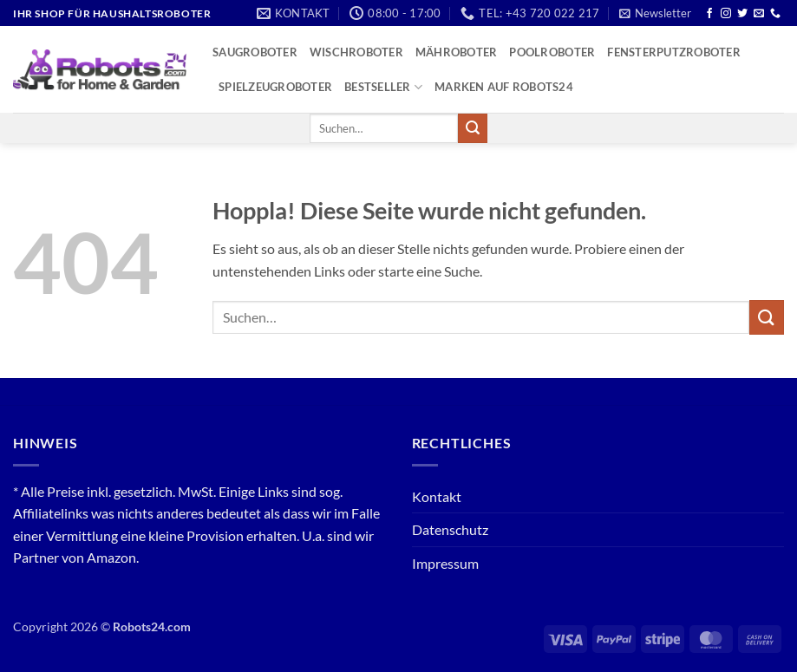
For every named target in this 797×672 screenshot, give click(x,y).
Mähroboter (457, 52)
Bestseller (383, 87)
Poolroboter (552, 52)
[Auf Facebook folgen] (709, 14)
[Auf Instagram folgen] (726, 14)
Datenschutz (450, 529)
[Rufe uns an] (775, 14)
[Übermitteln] (473, 128)
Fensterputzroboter (674, 52)
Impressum (445, 563)
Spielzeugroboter (275, 87)
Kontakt (437, 496)
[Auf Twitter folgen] (742, 14)
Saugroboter (255, 52)
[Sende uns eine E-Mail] (759, 14)
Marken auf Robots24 (504, 87)
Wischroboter (356, 52)
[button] (655, 13)
